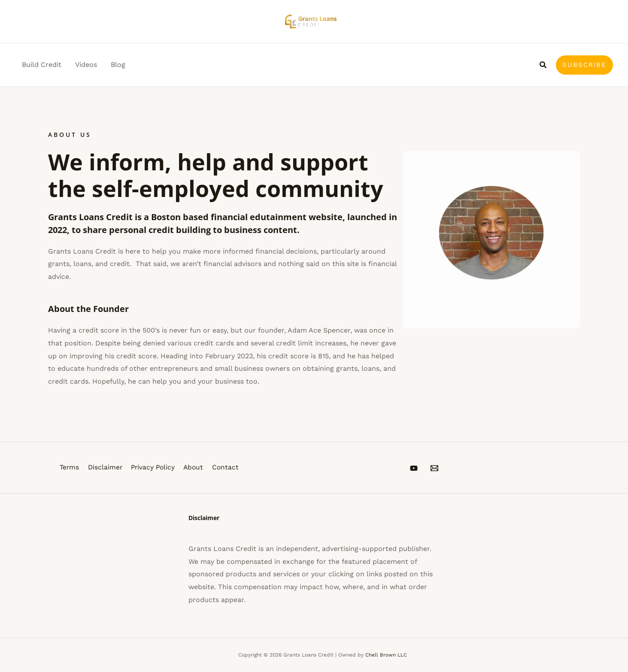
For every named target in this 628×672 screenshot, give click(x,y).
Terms (69, 468)
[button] (543, 65)
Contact (233, 468)
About (200, 468)
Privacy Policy (157, 468)
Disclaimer (106, 468)
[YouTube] (414, 468)
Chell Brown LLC (386, 655)
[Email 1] (443, 468)
